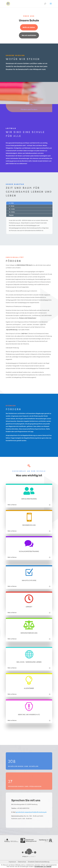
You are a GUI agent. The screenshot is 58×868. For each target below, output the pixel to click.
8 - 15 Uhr (13, 207)
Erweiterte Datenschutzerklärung (39, 862)
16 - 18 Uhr (13, 213)
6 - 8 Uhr (13, 204)
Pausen (13, 215)
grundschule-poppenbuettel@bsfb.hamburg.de (31, 812)
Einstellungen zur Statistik (43, 866)
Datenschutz (22, 862)
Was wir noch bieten (29, 35)
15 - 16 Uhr (13, 210)
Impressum (12, 862)
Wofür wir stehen (29, 27)
